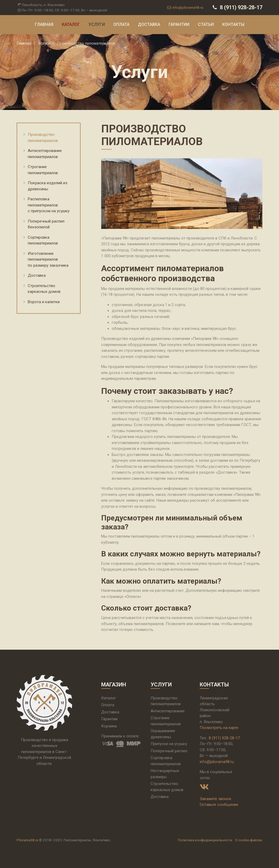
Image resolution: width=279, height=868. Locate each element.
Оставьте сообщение (219, 805)
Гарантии (179, 24)
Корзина (109, 726)
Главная (44, 24)
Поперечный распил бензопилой (46, 224)
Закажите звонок (216, 799)
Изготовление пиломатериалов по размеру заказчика (48, 259)
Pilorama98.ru (27, 840)
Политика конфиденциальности (205, 840)
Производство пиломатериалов (43, 138)
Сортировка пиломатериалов (43, 240)
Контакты (233, 24)
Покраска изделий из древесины (48, 186)
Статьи (206, 24)
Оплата (121, 24)
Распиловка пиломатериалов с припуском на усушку (49, 205)
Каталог (71, 24)
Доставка (149, 24)
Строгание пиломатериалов (43, 170)
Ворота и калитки (44, 302)
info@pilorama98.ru (185, 7)
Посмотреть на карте (219, 728)
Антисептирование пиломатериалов (45, 154)
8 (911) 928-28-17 (237, 7)
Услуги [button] (97, 24)
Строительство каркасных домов (44, 289)
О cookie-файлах (249, 840)
